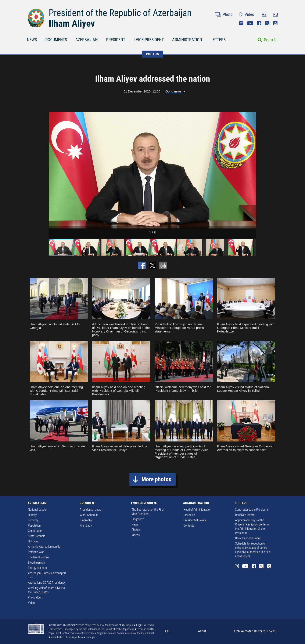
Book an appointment (248, 538)
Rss (275, 23)
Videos (136, 535)
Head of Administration (197, 510)
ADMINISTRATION (187, 40)
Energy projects (37, 568)
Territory (33, 520)
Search (270, 40)
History (32, 515)
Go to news (173, 91)
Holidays (33, 541)
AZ (264, 14)
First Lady (86, 525)
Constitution (35, 531)
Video (249, 14)
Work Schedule (89, 515)
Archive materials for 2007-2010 (256, 631)
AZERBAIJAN (87, 40)
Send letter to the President (252, 510)
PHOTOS (153, 54)
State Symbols (37, 536)
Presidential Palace (195, 520)
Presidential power (91, 510)
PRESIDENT (116, 40)
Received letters (245, 515)
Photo (228, 14)
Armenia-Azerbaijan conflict (45, 547)
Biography (86, 520)
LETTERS (218, 40)
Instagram (241, 23)
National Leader (37, 510)
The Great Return (38, 557)
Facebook (259, 23)
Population (34, 525)
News (135, 524)
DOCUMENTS (56, 40)
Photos (136, 530)
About (202, 631)
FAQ (168, 631)
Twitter (267, 23)
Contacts (189, 525)
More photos (156, 479)
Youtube (250, 23)
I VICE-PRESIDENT (149, 40)
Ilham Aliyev (72, 23)
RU (276, 14)
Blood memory (37, 563)
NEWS (32, 40)
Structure (189, 515)
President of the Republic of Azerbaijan (120, 13)
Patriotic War (36, 552)
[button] (252, 170)
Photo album (35, 597)
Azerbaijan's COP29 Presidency (47, 583)
